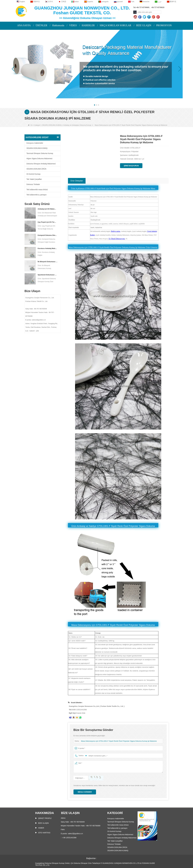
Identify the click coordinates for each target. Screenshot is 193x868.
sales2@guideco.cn (75, 834)
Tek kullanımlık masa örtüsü (37, 190)
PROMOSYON (164, 25)
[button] (95, 105)
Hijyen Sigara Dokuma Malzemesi (39, 159)
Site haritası (44, 833)
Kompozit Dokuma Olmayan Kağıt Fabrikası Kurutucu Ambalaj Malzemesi (48, 235)
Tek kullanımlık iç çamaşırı (36, 195)
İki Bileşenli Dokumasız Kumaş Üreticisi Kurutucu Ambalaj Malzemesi (48, 262)
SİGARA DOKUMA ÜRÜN (36, 169)
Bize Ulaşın (43, 823)
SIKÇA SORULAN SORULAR (115, 25)
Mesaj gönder (85, 792)
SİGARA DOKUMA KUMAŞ (52, 125)
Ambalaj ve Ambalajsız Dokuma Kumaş (77, 125)
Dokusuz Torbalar (33, 184)
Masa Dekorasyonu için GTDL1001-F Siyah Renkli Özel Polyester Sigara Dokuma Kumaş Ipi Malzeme (117, 741)
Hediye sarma (115, 231)
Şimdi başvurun (131, 166)
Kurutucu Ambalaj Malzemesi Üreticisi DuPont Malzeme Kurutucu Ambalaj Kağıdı (48, 248)
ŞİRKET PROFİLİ (45, 818)
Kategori (37, 125)
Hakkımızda (58, 25)
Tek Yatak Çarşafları (34, 179)
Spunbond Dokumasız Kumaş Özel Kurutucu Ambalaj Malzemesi (48, 275)
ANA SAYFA (24, 25)
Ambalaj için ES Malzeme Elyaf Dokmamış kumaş (48, 209)
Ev (30, 125)
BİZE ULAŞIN (144, 25)
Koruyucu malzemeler (35, 143)
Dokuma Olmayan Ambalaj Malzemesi (41, 164)
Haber (41, 828)
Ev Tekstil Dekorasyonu (116, 239)
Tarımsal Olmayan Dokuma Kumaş (40, 153)
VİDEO (73, 25)
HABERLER (88, 25)
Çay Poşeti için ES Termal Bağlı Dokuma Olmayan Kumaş (48, 222)
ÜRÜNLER (41, 25)
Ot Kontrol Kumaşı (33, 174)
